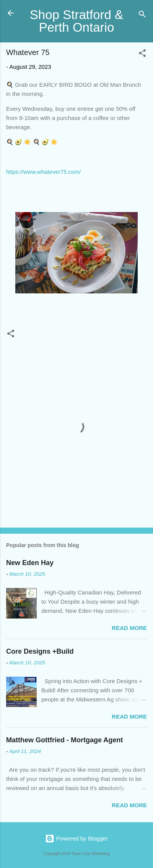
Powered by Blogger (76, 838)
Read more (129, 628)
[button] (142, 54)
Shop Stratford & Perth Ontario (76, 21)
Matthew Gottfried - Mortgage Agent (64, 740)
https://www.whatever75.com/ (43, 172)
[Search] (142, 15)
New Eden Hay (30, 563)
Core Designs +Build (40, 651)
